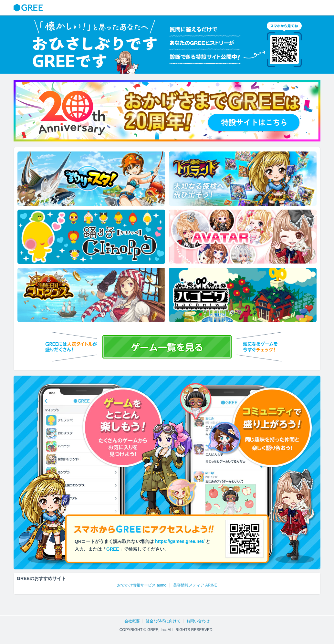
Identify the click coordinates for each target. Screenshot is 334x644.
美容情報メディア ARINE (195, 585)
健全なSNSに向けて (163, 621)
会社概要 (132, 621)
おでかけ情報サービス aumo (142, 585)
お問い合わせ (198, 621)
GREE (29, 8)
